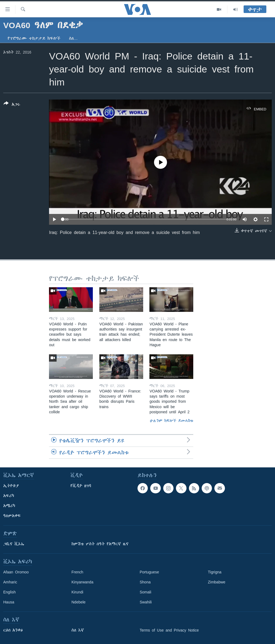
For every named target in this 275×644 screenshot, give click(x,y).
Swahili (146, 602)
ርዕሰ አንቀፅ (13, 630)
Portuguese (149, 572)
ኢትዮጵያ (11, 486)
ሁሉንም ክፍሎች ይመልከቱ (172, 421)
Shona (145, 582)
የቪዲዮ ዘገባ (81, 486)
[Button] (12, 105)
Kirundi (77, 592)
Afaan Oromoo (16, 572)
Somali (145, 592)
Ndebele (78, 602)
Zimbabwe (217, 582)
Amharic (10, 582)
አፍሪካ (9, 496)
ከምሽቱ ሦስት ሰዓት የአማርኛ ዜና (100, 544)
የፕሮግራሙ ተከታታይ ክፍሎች (34, 38)
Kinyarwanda (82, 582)
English (9, 592)
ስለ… (73, 38)
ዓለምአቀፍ (12, 516)
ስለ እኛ (78, 630)
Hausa (9, 602)
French (77, 572)
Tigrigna (215, 572)
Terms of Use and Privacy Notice (169, 630)
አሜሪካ (9, 506)
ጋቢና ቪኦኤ (14, 544)
